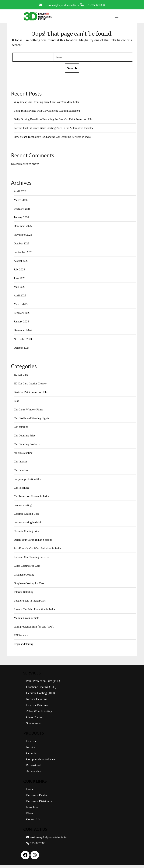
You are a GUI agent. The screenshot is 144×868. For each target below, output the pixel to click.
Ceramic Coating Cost (26, 516)
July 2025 (19, 270)
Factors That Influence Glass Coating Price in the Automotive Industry (54, 128)
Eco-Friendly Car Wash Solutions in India (38, 551)
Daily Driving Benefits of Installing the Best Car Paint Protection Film (54, 119)
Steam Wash (34, 726)
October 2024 (22, 349)
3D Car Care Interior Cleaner (30, 385)
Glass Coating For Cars (27, 568)
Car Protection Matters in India (32, 498)
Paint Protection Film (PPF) (43, 684)
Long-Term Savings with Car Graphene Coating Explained (47, 111)
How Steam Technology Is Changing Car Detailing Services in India (53, 137)
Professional (34, 768)
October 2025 (22, 244)
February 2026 (22, 209)
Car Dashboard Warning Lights (32, 420)
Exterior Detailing (37, 708)
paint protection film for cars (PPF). (34, 629)
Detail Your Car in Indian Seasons (33, 542)
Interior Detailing (24, 595)
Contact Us (33, 822)
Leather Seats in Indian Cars (30, 603)
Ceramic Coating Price (27, 533)
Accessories (33, 774)
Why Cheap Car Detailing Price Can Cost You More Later (47, 102)
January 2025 (21, 323)
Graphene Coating (24, 577)
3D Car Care (21, 376)
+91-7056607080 (93, 5)
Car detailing (21, 428)
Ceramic (31, 756)
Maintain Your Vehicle (27, 621)
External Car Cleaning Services (32, 560)
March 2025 (21, 305)
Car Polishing (22, 490)
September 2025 (23, 253)
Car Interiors (21, 472)
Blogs (30, 816)
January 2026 (21, 218)
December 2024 (23, 331)
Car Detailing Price (25, 437)
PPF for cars (21, 638)
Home (30, 792)
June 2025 (20, 279)
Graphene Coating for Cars (29, 586)
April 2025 (20, 296)
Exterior (31, 744)
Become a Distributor (39, 804)
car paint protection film (28, 481)
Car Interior (20, 463)
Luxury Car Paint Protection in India (35, 612)
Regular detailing (24, 647)
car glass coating (23, 455)
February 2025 (22, 314)
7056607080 (36, 846)
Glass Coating (35, 720)
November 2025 (23, 235)
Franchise (32, 810)
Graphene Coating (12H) (41, 690)
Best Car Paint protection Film (31, 393)
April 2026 (20, 191)
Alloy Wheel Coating (39, 714)
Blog (17, 402)
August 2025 (21, 261)
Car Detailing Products (27, 446)
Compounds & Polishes (41, 762)
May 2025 (20, 288)
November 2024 (23, 340)
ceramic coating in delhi (28, 525)
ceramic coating (23, 507)
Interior (31, 750)
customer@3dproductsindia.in (59, 5)
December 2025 (23, 227)
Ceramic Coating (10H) (41, 696)
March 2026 (21, 200)
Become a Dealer (37, 798)
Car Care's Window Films (28, 411)
